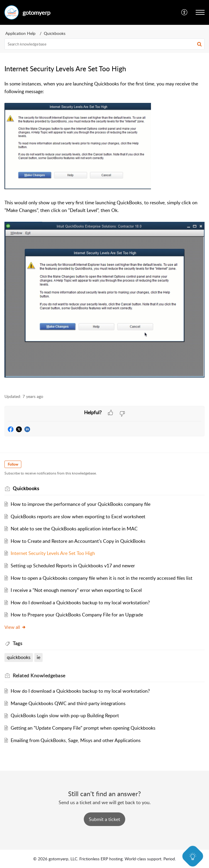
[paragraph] (104, 234)
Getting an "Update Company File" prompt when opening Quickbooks (83, 728)
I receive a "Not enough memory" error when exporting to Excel (76, 590)
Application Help (20, 33)
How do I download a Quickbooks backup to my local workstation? (80, 603)
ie (38, 657)
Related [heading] (39, 676)
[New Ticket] (104, 819)
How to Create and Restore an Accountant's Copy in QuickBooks (78, 541)
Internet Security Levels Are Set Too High (53, 553)
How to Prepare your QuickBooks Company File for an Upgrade (77, 615)
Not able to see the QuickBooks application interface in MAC (74, 529)
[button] (185, 12)
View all (15, 627)
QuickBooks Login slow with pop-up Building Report (65, 715)
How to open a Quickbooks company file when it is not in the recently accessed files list (102, 578)
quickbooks (19, 657)
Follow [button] (13, 464)
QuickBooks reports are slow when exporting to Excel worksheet (78, 516)
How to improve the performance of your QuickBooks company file (81, 504)
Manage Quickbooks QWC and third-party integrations (68, 703)
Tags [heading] (17, 643)
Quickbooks (55, 33)
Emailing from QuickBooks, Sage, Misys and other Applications (76, 740)
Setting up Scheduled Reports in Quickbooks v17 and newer (73, 566)
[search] (104, 44)
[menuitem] (185, 12)
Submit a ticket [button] (104, 819)
